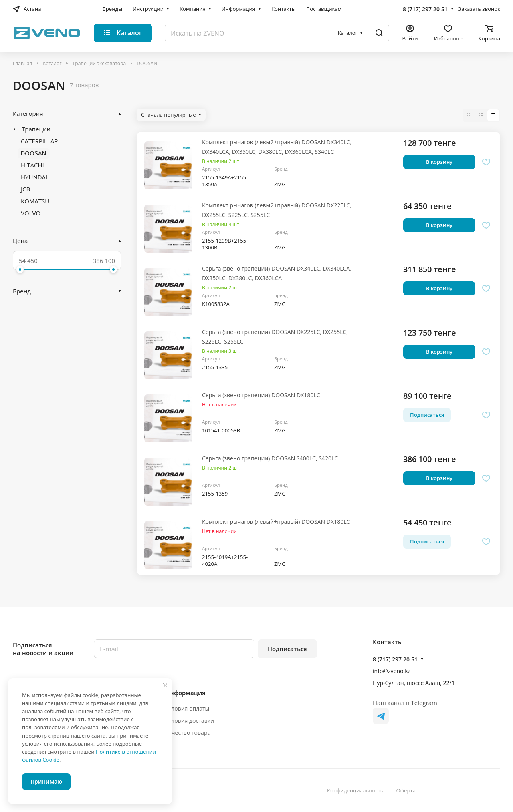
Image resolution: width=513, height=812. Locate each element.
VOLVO (31, 213)
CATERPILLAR (39, 141)
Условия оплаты (187, 708)
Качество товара (188, 733)
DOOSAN (34, 153)
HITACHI (32, 165)
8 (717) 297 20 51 (425, 9)
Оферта (406, 790)
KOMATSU (35, 201)
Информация (185, 693)
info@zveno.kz (392, 671)
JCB (25, 189)
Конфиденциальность (355, 790)
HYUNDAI (34, 177)
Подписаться (287, 649)
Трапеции (36, 129)
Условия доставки (190, 721)
